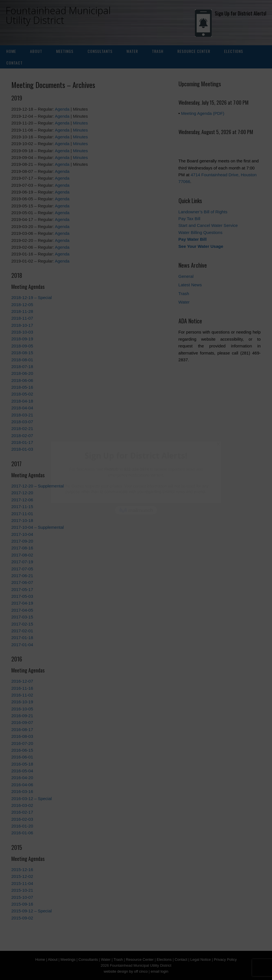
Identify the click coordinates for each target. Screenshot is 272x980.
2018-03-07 (22, 422)
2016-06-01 (22, 757)
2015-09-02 (22, 918)
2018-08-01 (22, 360)
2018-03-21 (22, 415)
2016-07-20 (22, 743)
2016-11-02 (22, 695)
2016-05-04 (22, 771)
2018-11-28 (22, 311)
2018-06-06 (22, 380)
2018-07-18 (22, 367)
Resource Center (194, 51)
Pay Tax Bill (189, 219)
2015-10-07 (22, 897)
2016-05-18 (22, 764)
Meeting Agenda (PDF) (203, 113)
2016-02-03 (22, 819)
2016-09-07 (22, 722)
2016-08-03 (22, 736)
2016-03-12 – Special (32, 799)
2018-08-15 (22, 353)
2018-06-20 (22, 373)
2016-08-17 (22, 729)
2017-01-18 (22, 638)
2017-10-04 (22, 534)
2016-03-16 (22, 791)
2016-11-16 (22, 688)
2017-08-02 (22, 555)
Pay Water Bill (193, 239)
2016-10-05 (22, 709)
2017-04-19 (22, 603)
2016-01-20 (22, 826)
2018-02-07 (22, 436)
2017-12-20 (22, 493)
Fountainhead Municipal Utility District (58, 15)
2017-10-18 (22, 520)
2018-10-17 (22, 325)
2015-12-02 (22, 876)
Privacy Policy (225, 959)
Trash (158, 51)
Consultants (100, 51)
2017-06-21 (22, 576)
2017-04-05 (22, 610)
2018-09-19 (22, 339)
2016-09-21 (22, 716)
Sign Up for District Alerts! (231, 13)
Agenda (62, 109)
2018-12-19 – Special (32, 297)
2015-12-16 (22, 870)
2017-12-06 (22, 500)
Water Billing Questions (200, 232)
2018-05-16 (22, 387)
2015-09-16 (22, 904)
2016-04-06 (22, 785)
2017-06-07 (22, 582)
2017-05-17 (22, 589)
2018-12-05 (22, 305)
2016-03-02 (22, 805)
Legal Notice (201, 959)
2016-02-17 (22, 812)
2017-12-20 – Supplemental (38, 486)
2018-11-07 (22, 318)
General (186, 276)
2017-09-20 (22, 541)
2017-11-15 (22, 507)
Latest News (190, 285)
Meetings (65, 51)
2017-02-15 (22, 624)
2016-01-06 (22, 833)
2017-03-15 (22, 617)
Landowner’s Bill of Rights (203, 212)
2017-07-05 (22, 569)
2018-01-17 (22, 442)
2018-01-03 (22, 449)
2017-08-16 (22, 548)
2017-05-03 (22, 596)
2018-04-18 (22, 401)
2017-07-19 (22, 562)
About (36, 51)
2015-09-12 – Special (32, 911)
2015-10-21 (22, 890)
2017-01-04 (22, 645)
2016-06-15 (22, 750)
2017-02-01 (22, 631)
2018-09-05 (22, 346)
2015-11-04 (22, 883)
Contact (14, 63)
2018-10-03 (22, 332)
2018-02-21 (22, 428)
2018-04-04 (22, 408)
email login (160, 971)
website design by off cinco (126, 971)
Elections (234, 51)
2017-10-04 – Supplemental (38, 527)
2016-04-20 (22, 778)
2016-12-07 (22, 681)
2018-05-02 (22, 394)
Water (132, 51)
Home (11, 51)
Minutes (80, 123)
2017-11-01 (22, 514)
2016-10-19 (22, 702)
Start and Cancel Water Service (208, 225)
